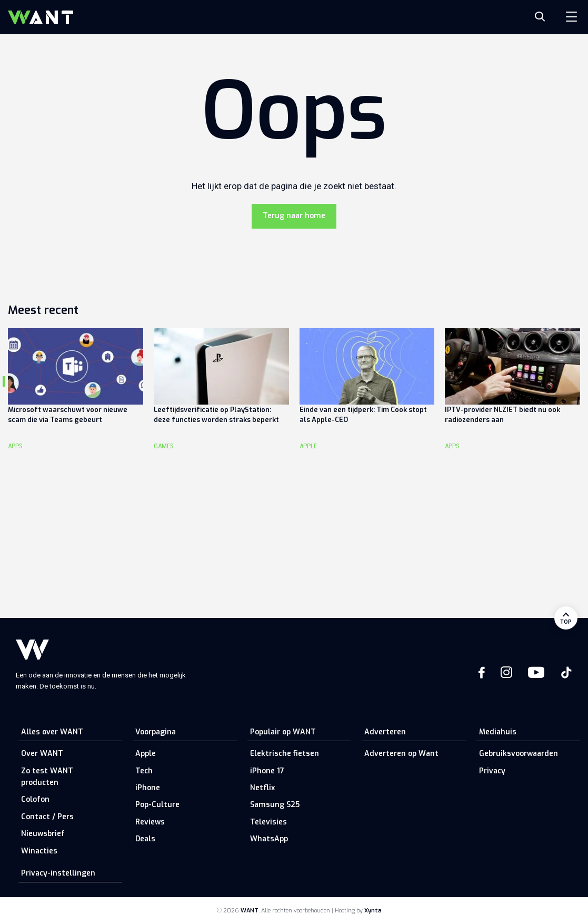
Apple (146, 754)
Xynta (373, 911)
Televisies (268, 822)
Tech (144, 771)
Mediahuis (498, 732)
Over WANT (42, 754)
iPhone (148, 788)
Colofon (35, 799)
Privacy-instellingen (58, 873)
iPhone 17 (267, 771)
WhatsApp (269, 839)
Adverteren (385, 732)
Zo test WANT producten (47, 777)
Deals (145, 839)
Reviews (150, 822)
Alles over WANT (52, 732)
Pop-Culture (157, 805)
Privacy (492, 771)
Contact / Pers (47, 817)
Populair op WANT (283, 732)
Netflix (262, 788)
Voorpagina (156, 732)
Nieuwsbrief (43, 834)
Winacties (39, 851)
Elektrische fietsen (285, 754)
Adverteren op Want (401, 754)
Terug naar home (294, 216)
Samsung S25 (275, 805)
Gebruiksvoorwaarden (519, 754)
